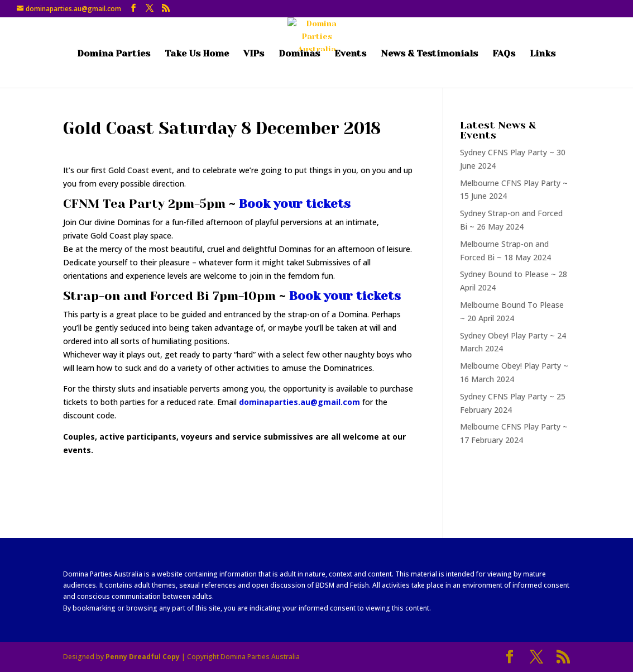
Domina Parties (114, 54)
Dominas (299, 54)
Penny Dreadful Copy (143, 657)
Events (350, 54)
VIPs (254, 54)
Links (543, 54)
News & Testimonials (429, 54)
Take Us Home (197, 54)
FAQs (504, 54)
